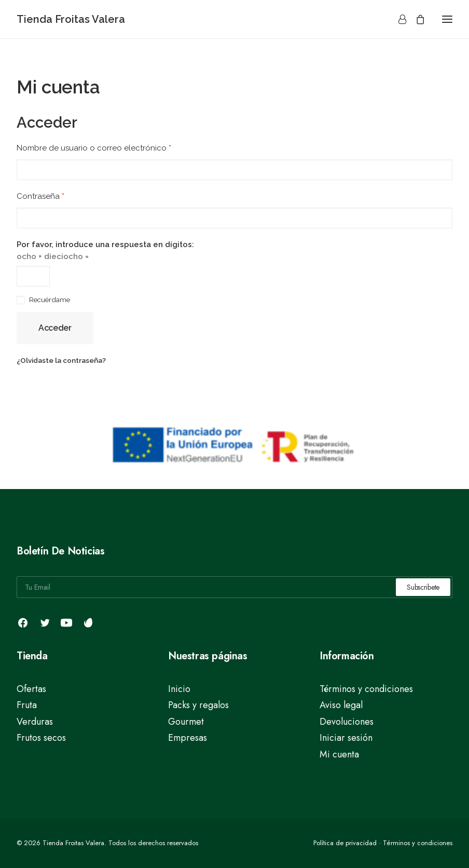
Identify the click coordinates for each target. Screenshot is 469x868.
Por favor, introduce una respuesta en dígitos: (105, 245)
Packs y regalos (198, 705)
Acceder (55, 328)
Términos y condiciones (366, 689)
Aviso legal (341, 705)
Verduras (35, 722)
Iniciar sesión (346, 738)
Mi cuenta (339, 754)
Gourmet (186, 722)
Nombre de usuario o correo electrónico (94, 148)
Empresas (188, 738)
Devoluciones (347, 722)
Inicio (179, 689)
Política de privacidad (345, 843)
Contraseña (40, 196)
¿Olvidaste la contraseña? (61, 360)
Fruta (27, 705)
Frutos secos (41, 738)
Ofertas (31, 689)
